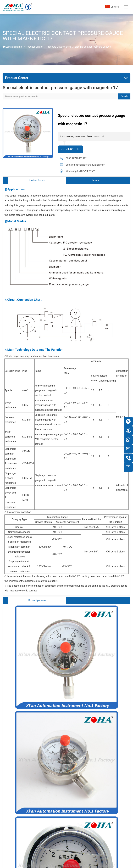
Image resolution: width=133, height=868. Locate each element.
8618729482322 (86, 171)
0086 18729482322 (76, 158)
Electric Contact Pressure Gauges (93, 47)
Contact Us (71, 149)
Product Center (34, 47)
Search (124, 96)
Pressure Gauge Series (59, 47)
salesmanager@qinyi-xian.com (89, 165)
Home (19, 47)
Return (95, 180)
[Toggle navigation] (126, 7)
